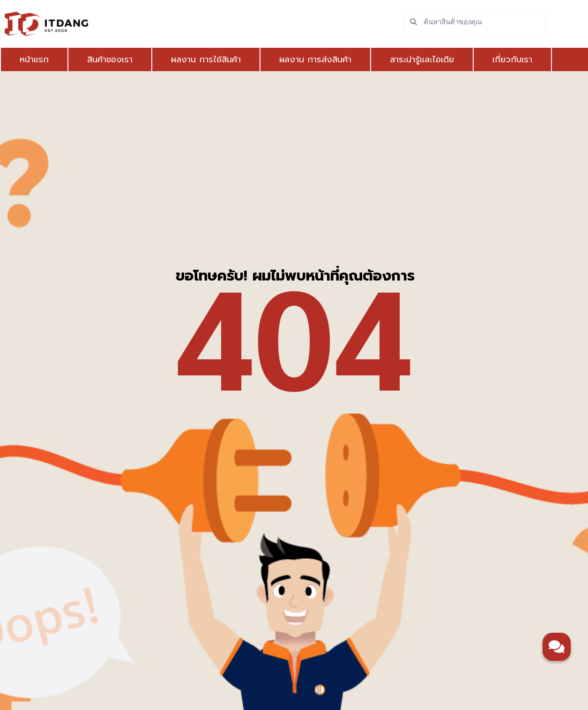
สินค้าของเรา (110, 59)
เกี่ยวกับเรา (512, 59)
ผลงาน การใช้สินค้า (206, 59)
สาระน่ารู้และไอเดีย (422, 59)
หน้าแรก (34, 59)
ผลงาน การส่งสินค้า (315, 59)
